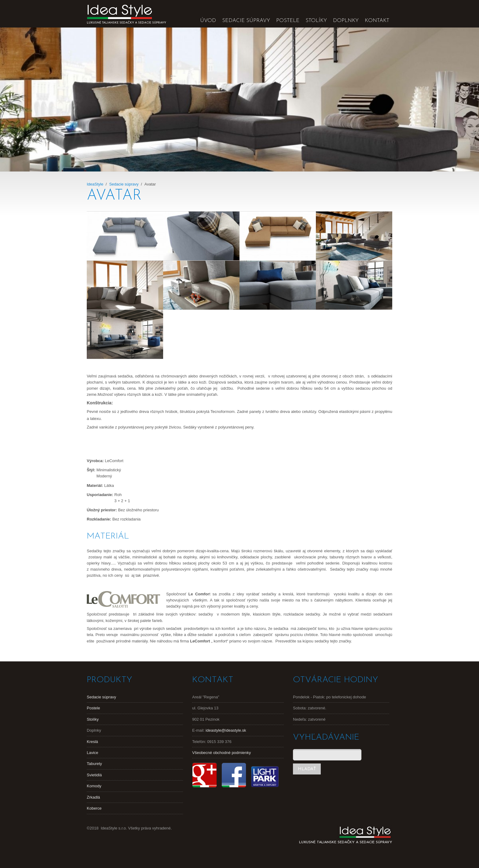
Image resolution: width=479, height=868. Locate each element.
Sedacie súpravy (246, 21)
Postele (288, 21)
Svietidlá (94, 775)
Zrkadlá (93, 797)
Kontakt (377, 21)
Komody (94, 786)
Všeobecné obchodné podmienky (221, 753)
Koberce (94, 808)
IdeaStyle (95, 184)
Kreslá (92, 742)
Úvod (208, 21)
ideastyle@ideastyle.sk (226, 730)
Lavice (93, 753)
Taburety (94, 764)
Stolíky (316, 21)
